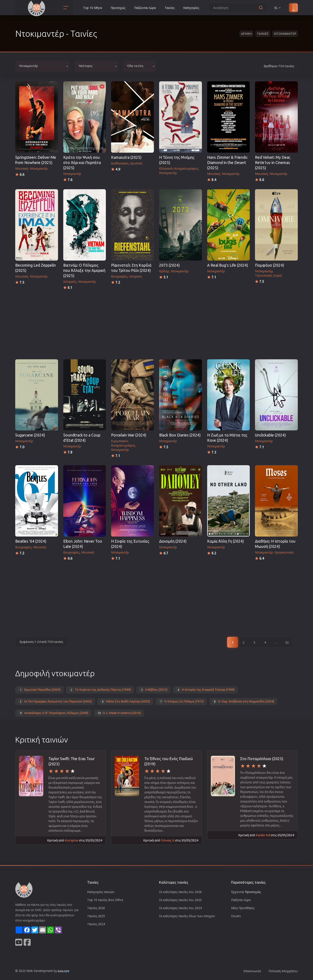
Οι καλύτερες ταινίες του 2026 (180, 892)
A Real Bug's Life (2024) (228, 265)
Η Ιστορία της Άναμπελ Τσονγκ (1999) (205, 690)
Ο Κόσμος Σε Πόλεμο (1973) (181, 701)
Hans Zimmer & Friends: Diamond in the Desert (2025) (227, 163)
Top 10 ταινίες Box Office (105, 900)
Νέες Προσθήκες (243, 908)
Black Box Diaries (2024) (180, 435)
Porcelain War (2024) (129, 435)
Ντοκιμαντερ (285, 34)
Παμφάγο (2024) (270, 265)
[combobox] (42, 66)
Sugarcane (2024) (30, 435)
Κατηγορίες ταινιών (101, 892)
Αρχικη (246, 34)
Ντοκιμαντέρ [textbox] (28, 66)
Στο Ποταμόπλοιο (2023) (262, 759)
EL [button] (278, 8)
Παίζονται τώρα (145, 8)
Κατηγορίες (191, 8)
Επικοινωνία (252, 971)
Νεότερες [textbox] (86, 66)
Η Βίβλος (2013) (153, 690)
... (276, 642)
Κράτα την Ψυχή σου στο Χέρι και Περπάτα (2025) (82, 163)
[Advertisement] (156, 323)
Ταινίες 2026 (96, 908)
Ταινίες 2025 (96, 916)
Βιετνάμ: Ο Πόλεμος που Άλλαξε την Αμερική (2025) (84, 270)
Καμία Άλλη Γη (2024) (226, 541)
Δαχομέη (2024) (173, 541)
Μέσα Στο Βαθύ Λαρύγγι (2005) (125, 701)
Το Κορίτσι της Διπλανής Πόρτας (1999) (100, 690)
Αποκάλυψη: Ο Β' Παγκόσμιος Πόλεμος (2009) (53, 713)
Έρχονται (246, 892)
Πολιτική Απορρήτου (283, 971)
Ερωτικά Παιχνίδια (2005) (39, 690)
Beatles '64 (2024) (31, 541)
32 (287, 642)
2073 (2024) (169, 265)
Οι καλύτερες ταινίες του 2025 (180, 900)
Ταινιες (263, 34)
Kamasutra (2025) (126, 157)
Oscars (236, 916)
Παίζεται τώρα (241, 900)
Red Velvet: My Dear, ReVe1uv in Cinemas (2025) (273, 163)
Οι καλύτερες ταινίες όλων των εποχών (187, 916)
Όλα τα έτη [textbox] (135, 66)
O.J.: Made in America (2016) (119, 713)
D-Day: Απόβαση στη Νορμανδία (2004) (243, 701)
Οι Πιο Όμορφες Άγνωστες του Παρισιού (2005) (55, 701)
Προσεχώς (118, 8)
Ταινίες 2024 (96, 924)
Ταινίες (170, 8)
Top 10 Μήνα (92, 8)
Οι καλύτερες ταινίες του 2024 (180, 908)
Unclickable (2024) (270, 435)
